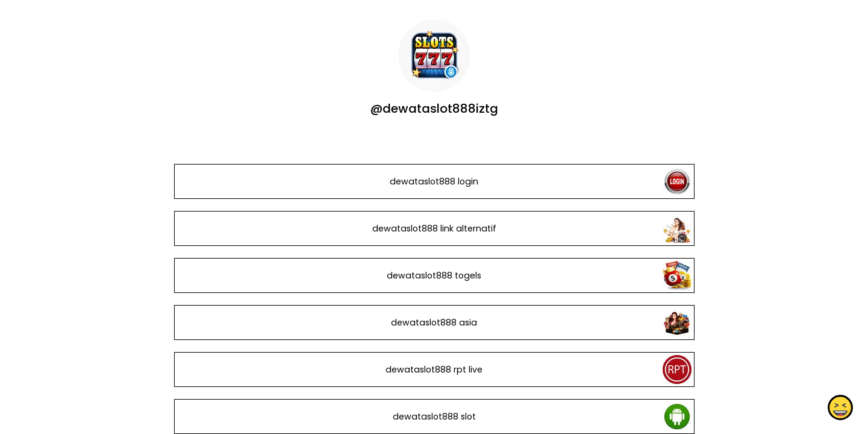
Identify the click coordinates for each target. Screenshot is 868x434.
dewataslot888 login (434, 181)
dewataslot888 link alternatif (434, 228)
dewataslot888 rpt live (434, 370)
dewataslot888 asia (434, 322)
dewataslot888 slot (434, 417)
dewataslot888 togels (434, 275)
